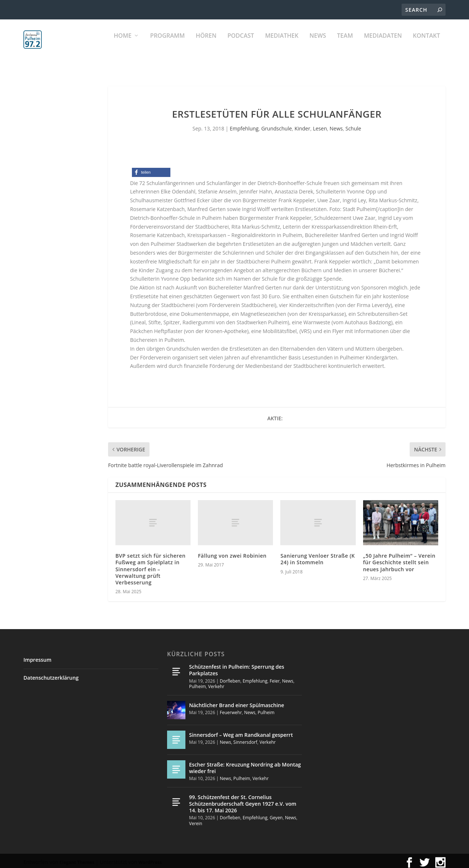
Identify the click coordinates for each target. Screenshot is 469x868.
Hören (206, 44)
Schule (353, 125)
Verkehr (216, 683)
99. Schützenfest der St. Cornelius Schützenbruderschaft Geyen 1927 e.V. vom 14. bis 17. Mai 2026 (243, 800)
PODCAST (241, 44)
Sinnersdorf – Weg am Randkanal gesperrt (241, 732)
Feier (275, 677)
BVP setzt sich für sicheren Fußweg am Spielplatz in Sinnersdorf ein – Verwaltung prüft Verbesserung (150, 566)
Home (123, 44)
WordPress (150, 859)
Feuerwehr (231, 709)
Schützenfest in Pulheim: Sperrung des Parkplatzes (237, 667)
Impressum (37, 656)
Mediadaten (383, 44)
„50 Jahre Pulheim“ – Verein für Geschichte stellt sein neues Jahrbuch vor (399, 559)
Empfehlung (244, 125)
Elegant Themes (77, 859)
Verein (196, 820)
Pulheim (197, 683)
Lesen (320, 125)
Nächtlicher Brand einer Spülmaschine (237, 702)
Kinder (302, 125)
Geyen (276, 814)
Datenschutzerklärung (51, 674)
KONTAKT (426, 44)
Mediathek (282, 44)
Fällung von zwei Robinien (232, 552)
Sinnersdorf (245, 739)
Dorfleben (230, 677)
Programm (168, 44)
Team (345, 44)
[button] (151, 169)
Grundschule (277, 125)
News (317, 44)
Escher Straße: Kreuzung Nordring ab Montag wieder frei (245, 764)
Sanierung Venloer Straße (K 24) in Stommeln (317, 556)
